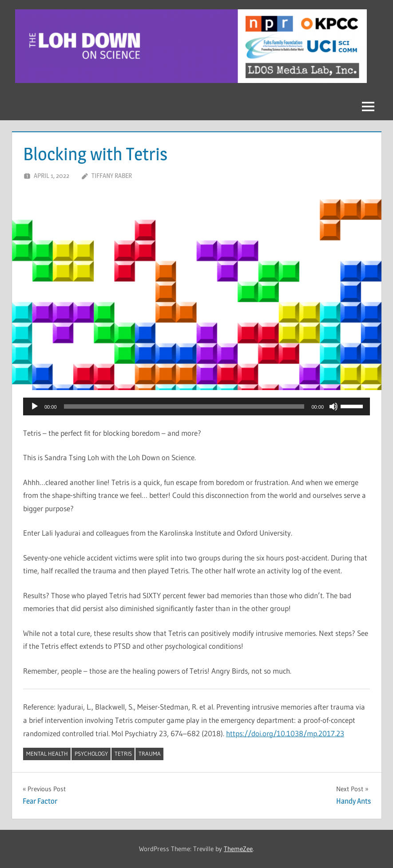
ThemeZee (238, 849)
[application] (196, 406)
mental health (47, 754)
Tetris (123, 754)
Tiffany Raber (112, 176)
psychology (91, 754)
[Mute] (333, 406)
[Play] (35, 406)
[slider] (184, 406)
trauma (150, 754)
